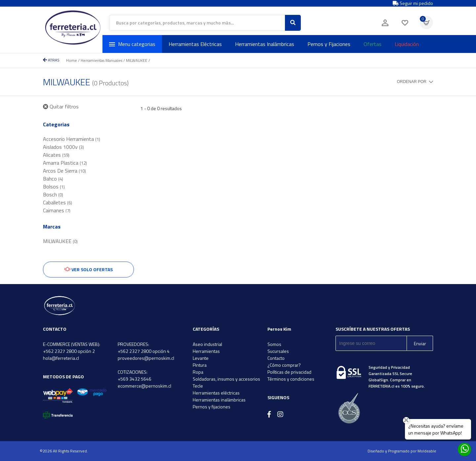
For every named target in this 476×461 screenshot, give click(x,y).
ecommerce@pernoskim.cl (144, 386)
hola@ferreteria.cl (61, 358)
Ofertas (373, 44)
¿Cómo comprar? (284, 365)
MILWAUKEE (137, 60)
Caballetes (58, 202)
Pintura (200, 365)
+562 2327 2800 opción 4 (144, 351)
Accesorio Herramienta (72, 139)
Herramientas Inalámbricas (265, 44)
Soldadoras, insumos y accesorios (226, 379)
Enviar (420, 343)
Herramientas (206, 351)
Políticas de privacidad (289, 372)
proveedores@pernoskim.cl (146, 358)
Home (72, 60)
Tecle (198, 386)
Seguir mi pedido (413, 3)
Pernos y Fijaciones (329, 44)
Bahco (53, 179)
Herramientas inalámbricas (219, 400)
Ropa (198, 372)
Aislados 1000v (63, 147)
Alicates (56, 155)
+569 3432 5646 (135, 379)
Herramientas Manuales (101, 60)
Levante (201, 358)
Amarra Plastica (65, 163)
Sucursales (278, 351)
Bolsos (54, 187)
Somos (274, 344)
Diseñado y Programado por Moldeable (402, 451)
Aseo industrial (207, 344)
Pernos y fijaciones (212, 407)
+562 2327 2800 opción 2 (69, 351)
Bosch (53, 194)
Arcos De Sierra (64, 171)
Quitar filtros (61, 106)
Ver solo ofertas (89, 269)
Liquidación (407, 44)
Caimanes (57, 210)
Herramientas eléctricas (216, 393)
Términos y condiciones (291, 379)
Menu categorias (132, 44)
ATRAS (51, 60)
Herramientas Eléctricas (195, 44)
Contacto (276, 358)
